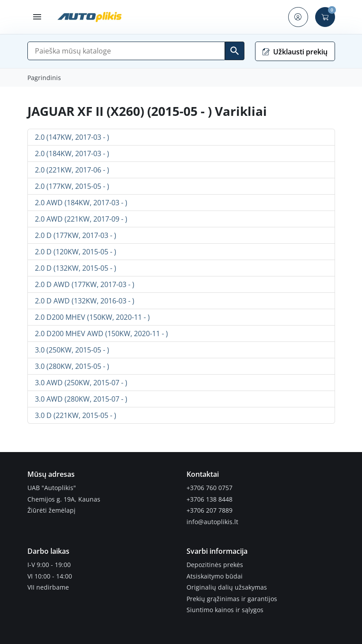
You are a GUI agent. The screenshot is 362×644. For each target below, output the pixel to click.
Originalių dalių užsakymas (227, 587)
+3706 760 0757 (210, 488)
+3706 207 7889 (210, 510)
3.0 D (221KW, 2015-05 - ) (76, 415)
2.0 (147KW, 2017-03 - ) (72, 137)
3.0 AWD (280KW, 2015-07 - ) (81, 399)
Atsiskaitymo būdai (215, 576)
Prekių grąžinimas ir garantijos (232, 599)
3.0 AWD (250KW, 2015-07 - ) (81, 383)
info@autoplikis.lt (212, 522)
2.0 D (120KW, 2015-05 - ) (76, 252)
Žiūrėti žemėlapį (51, 510)
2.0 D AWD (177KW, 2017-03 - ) (85, 284)
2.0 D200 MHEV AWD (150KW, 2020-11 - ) (101, 333)
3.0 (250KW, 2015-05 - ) (72, 350)
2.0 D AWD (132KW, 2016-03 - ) (85, 301)
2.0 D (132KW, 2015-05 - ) (76, 268)
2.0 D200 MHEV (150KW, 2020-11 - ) (92, 317)
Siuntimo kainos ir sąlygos (225, 610)
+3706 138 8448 (210, 499)
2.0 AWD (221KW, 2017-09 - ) (81, 219)
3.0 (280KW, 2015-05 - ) (72, 366)
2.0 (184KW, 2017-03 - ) (72, 153)
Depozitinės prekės (215, 565)
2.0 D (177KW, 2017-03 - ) (76, 235)
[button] (37, 17)
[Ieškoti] (235, 51)
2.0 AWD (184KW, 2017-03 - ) (81, 203)
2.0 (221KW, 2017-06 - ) (72, 170)
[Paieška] (126, 51)
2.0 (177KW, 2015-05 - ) (72, 186)
